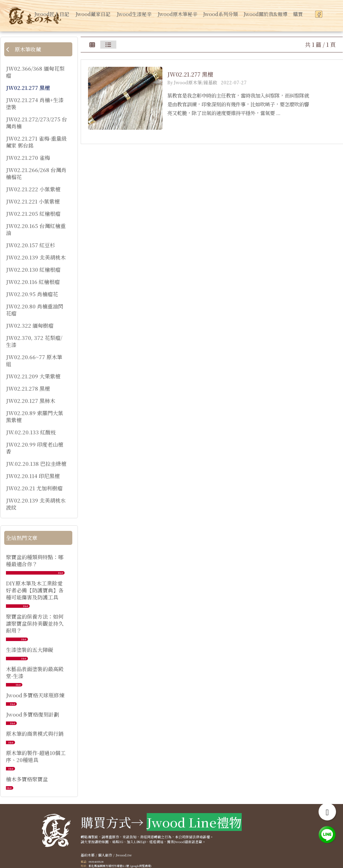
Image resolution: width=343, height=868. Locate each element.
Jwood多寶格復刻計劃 (32, 714)
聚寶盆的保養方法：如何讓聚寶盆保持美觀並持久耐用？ (35, 623)
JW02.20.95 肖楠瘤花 (32, 294)
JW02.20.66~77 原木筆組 (34, 361)
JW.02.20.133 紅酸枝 (31, 432)
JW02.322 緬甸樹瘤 (30, 326)
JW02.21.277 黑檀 (28, 88)
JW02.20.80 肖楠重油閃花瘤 (35, 310)
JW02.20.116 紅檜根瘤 (33, 282)
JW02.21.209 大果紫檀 (33, 376)
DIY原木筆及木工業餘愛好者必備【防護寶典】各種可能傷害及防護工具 (35, 590)
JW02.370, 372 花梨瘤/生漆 (34, 341)
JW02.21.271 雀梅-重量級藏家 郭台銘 (36, 142)
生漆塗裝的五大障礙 (30, 650)
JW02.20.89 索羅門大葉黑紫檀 (35, 417)
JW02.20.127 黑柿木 (31, 401)
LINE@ (140, 842)
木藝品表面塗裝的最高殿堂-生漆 (35, 672)
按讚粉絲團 (100, 842)
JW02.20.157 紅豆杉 (31, 245)
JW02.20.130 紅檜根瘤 (33, 270)
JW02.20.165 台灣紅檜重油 (36, 229)
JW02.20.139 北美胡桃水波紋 (36, 504)
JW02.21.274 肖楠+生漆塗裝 (35, 104)
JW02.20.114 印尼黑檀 (33, 476)
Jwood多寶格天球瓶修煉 (35, 695)
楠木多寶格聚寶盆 (27, 779)
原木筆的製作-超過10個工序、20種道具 (36, 756)
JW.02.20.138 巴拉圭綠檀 (36, 464)
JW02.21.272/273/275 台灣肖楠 (37, 123)
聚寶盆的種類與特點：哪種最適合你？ (35, 560)
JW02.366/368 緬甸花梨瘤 (35, 72)
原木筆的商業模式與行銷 (35, 734)
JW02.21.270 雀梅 (28, 158)
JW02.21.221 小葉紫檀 (33, 201)
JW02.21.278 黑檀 (28, 389)
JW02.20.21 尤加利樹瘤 (34, 488)
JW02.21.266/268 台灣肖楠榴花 (36, 173)
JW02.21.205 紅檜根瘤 (33, 214)
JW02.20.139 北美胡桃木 (36, 257)
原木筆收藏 (23, 49)
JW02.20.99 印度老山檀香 (35, 448)
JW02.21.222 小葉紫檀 (33, 189)
